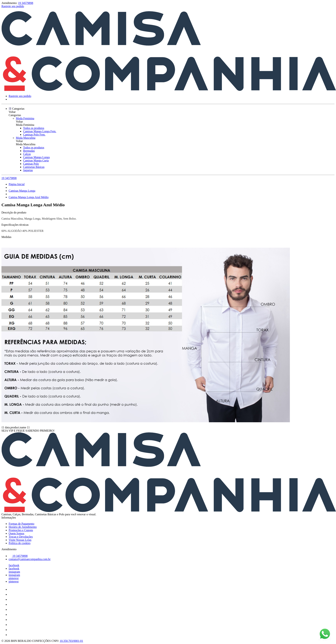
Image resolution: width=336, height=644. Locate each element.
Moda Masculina (26, 138)
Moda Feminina (25, 118)
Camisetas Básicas (34, 167)
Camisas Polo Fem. (34, 135)
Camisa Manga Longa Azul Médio (29, 197)
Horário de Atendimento (23, 527)
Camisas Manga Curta (36, 160)
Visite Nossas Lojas (20, 540)
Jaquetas (28, 170)
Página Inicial (17, 184)
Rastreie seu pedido (13, 6)
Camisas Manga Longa (36, 157)
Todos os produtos (34, 128)
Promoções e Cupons (21, 530)
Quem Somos (16, 533)
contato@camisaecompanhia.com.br (30, 559)
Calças (27, 154)
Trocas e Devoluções (21, 537)
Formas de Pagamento (21, 524)
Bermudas (29, 151)
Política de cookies (20, 543)
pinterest (14, 578)
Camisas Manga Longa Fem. (40, 131)
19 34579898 (26, 3)
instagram (14, 572)
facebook (14, 565)
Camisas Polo (31, 164)
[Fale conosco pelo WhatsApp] (325, 634)
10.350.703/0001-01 (71, 641)
